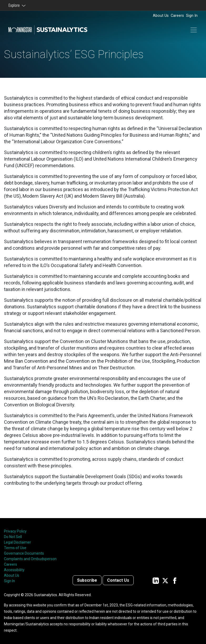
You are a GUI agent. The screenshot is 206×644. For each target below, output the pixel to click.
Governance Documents (24, 553)
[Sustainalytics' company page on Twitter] (165, 580)
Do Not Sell (13, 537)
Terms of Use (15, 548)
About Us (161, 16)
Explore (15, 5)
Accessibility (14, 570)
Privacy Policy (15, 531)
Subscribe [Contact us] (87, 580)
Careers (177, 16)
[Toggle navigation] (194, 30)
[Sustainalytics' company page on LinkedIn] (156, 580)
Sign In (192, 16)
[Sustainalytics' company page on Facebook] (175, 580)
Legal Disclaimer (17, 542)
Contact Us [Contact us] (118, 580)
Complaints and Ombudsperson (30, 559)
